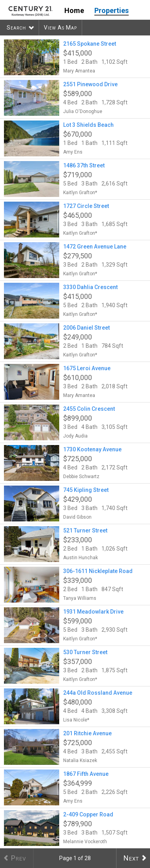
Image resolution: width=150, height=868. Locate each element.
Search (16, 28)
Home (74, 10)
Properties (112, 10)
